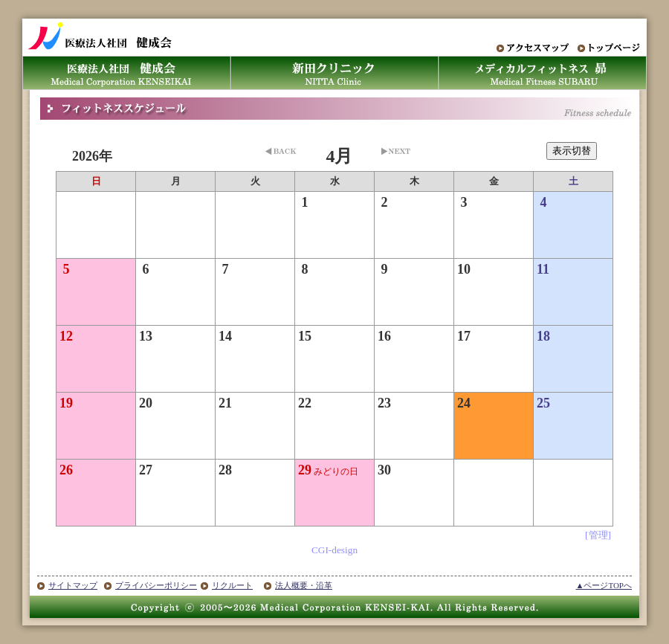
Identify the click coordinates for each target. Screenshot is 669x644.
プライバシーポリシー (156, 585)
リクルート (232, 585)
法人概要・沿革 (304, 585)
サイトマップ (73, 585)
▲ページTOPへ (604, 585)
